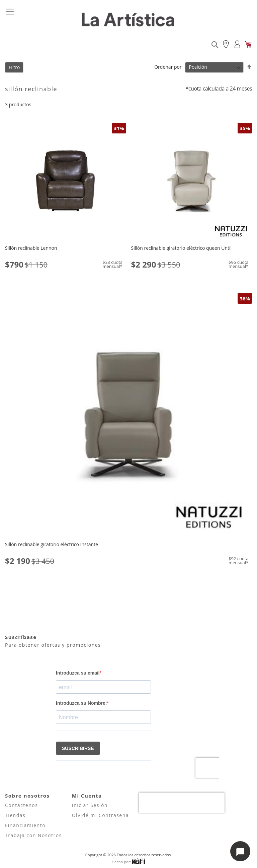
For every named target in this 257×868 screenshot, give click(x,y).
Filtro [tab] (14, 67)
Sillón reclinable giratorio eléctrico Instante (52, 544)
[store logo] (128, 20)
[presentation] (182, 803)
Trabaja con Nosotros (33, 835)
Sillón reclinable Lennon (31, 248)
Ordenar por (168, 67)
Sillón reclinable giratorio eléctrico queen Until (182, 248)
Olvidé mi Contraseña (100, 815)
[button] (11, 128)
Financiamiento (25, 825)
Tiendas (15, 815)
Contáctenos (21, 805)
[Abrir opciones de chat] (240, 851)
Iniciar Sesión (90, 805)
